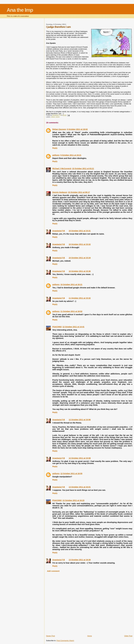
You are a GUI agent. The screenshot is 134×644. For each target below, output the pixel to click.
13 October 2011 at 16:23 (73, 500)
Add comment (53, 571)
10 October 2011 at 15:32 (80, 244)
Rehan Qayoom (59, 129)
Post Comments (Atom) (65, 641)
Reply (55, 148)
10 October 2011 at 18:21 (71, 284)
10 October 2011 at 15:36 (80, 271)
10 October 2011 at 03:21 (83, 169)
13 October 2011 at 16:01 (80, 487)
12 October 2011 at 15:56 (80, 420)
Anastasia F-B (59, 231)
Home (90, 636)
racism (58, 117)
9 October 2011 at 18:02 (77, 129)
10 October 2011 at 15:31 (80, 231)
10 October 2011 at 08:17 (79, 192)
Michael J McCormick (62, 169)
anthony (56, 155)
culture (53, 117)
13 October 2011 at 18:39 (80, 560)
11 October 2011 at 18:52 (71, 311)
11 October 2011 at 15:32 (80, 298)
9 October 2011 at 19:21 (71, 155)
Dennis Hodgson (60, 192)
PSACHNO (57, 327)
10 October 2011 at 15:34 (80, 258)
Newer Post (50, 636)
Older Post (128, 636)
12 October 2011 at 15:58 (80, 458)
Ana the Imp (20, 10)
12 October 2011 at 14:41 (73, 327)
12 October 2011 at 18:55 (71, 474)
